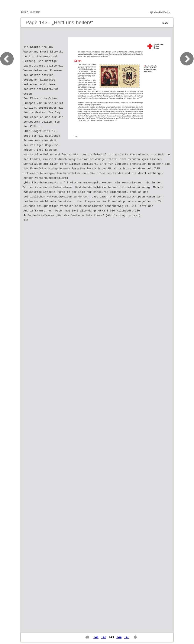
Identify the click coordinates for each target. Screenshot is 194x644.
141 (96, 637)
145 (127, 637)
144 (119, 637)
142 (104, 637)
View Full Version (162, 12)
